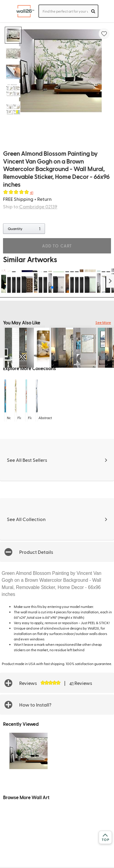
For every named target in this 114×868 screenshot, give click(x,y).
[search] (93, 11)
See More (103, 322)
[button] (110, 281)
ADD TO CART (57, 246)
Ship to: (30, 206)
